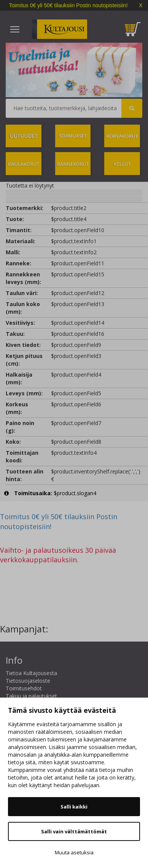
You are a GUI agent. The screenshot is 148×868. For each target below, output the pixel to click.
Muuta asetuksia (74, 852)
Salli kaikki (74, 807)
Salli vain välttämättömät (74, 831)
